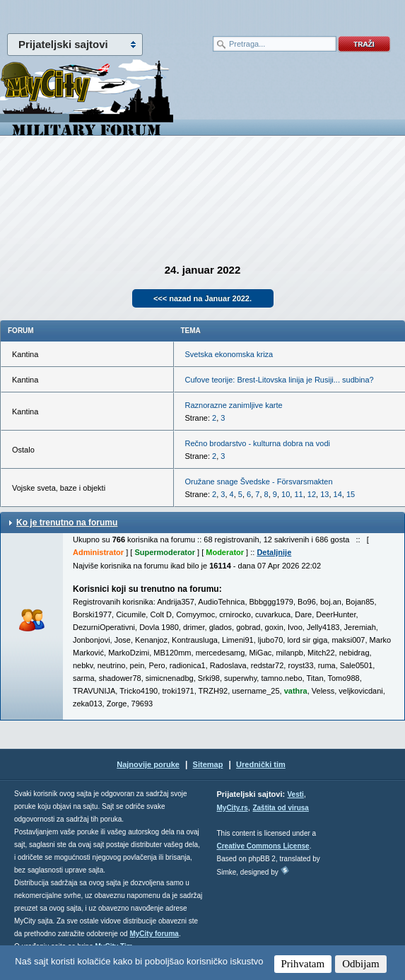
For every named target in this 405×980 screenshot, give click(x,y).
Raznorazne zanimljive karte (234, 405)
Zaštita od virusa (280, 808)
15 (351, 494)
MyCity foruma (154, 934)
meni (101, 14)
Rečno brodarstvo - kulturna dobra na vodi (258, 443)
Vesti (295, 794)
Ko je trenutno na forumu (67, 523)
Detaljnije (274, 552)
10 (286, 494)
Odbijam (361, 964)
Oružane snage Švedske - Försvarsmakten (259, 482)
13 (324, 494)
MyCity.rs (233, 808)
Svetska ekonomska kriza (229, 354)
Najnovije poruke (148, 764)
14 (338, 494)
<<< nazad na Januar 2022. (202, 298)
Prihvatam (303, 964)
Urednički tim (261, 764)
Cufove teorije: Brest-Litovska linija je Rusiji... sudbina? (280, 380)
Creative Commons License (263, 846)
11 (298, 494)
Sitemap (208, 764)
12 (312, 494)
